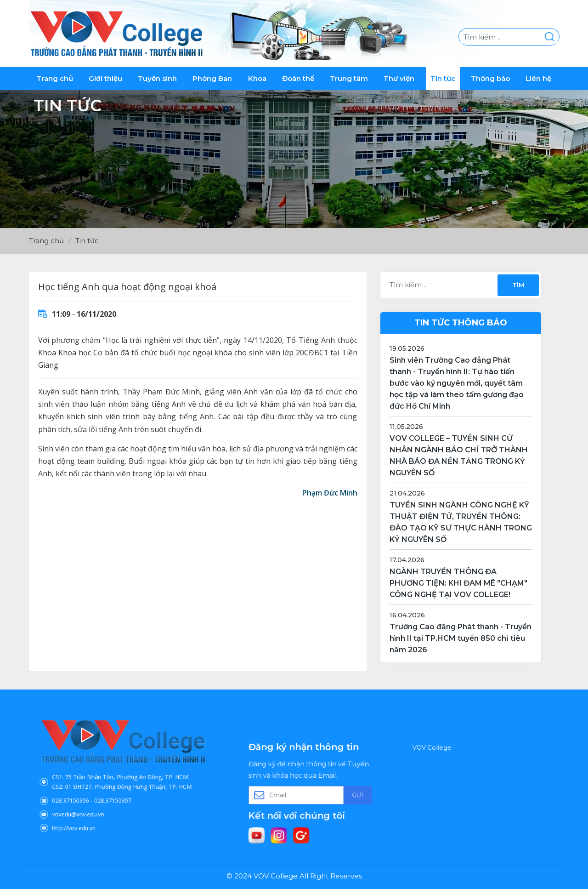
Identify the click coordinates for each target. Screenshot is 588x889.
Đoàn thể (298, 78)
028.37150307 (117, 790)
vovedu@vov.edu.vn (98, 798)
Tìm (518, 285)
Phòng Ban (212, 78)
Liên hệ (538, 78)
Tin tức (443, 78)
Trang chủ (55, 78)
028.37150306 (94, 790)
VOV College (454, 769)
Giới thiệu (105, 78)
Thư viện (399, 78)
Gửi (336, 793)
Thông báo (490, 78)
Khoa (257, 78)
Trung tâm (349, 78)
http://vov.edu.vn (96, 805)
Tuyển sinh (157, 78)
